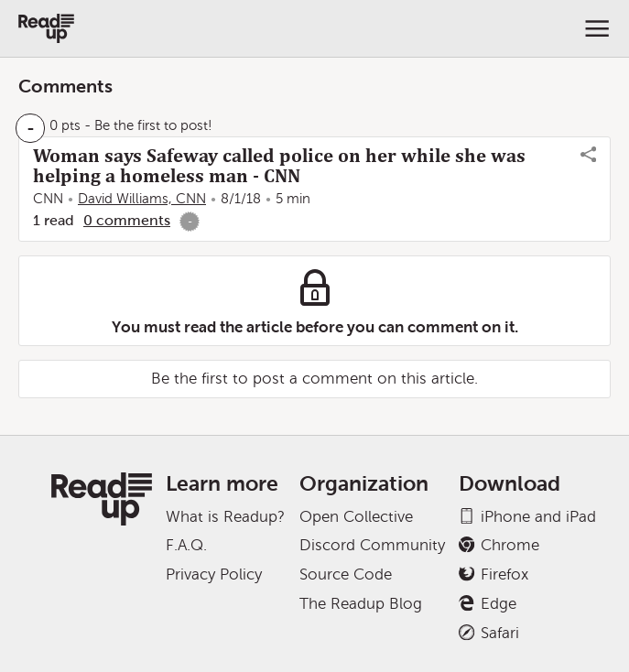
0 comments (127, 220)
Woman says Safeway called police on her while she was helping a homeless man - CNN (279, 166)
